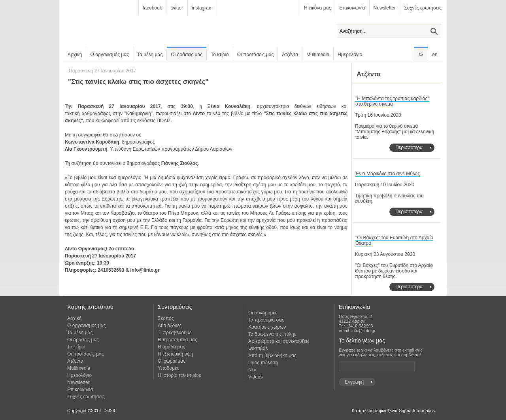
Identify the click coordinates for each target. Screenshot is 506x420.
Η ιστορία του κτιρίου (179, 375)
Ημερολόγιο (350, 55)
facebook (152, 8)
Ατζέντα (290, 55)
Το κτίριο (220, 55)
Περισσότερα (409, 148)
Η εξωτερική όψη (175, 354)
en (435, 55)
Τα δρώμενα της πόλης (272, 334)
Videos (255, 377)
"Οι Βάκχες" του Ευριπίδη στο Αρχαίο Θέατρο (394, 240)
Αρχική (75, 55)
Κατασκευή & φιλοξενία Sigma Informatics (393, 411)
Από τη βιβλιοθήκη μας (272, 356)
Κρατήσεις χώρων (267, 327)
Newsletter (385, 8)
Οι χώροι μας (172, 361)
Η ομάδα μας (171, 347)
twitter (177, 8)
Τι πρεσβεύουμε (175, 333)
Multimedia (318, 55)
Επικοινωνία (352, 8)
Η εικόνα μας (317, 8)
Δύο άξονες (170, 325)
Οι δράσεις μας (187, 55)
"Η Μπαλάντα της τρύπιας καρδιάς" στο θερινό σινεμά (392, 101)
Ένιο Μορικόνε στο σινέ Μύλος (388, 174)
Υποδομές (168, 368)
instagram (202, 8)
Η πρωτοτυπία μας (177, 340)
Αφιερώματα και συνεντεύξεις (279, 341)
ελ (421, 55)
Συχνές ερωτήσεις (423, 8)
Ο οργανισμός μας (110, 55)
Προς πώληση (263, 363)
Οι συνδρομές (263, 313)
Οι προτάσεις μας (256, 55)
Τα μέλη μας (150, 55)
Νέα (252, 370)
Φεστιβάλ (258, 348)
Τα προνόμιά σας (266, 320)
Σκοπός (166, 318)
